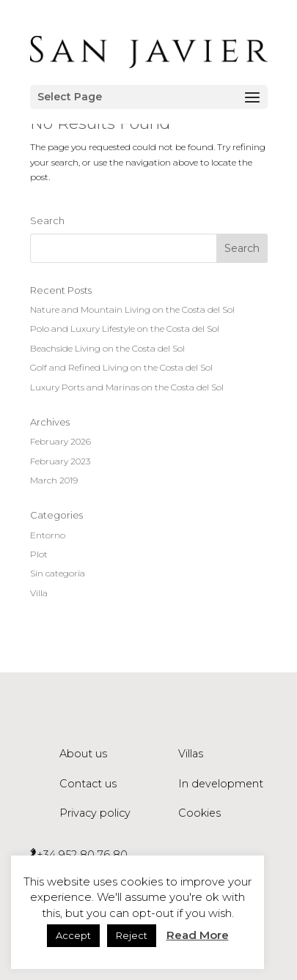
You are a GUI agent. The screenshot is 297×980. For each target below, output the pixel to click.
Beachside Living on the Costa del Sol (107, 348)
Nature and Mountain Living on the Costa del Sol (132, 309)
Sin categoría (58, 573)
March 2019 (54, 480)
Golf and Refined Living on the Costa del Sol (121, 367)
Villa (39, 593)
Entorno (48, 535)
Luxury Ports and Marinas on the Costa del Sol (127, 387)
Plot (39, 554)
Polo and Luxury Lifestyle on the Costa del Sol (125, 328)
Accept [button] (73, 935)
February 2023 (60, 461)
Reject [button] (132, 935)
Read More (198, 935)
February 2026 (60, 441)
